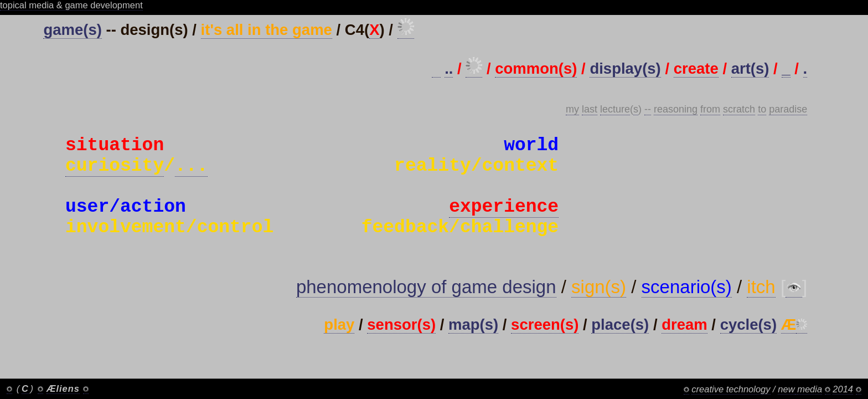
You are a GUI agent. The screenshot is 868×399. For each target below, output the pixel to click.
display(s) (625, 68)
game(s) (72, 30)
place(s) (620, 351)
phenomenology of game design (426, 313)
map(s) (473, 351)
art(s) (750, 68)
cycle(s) (748, 351)
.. (449, 68)
